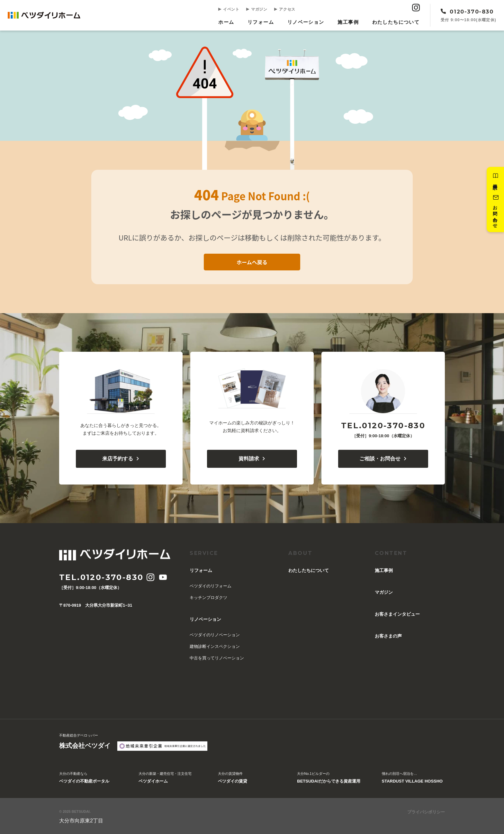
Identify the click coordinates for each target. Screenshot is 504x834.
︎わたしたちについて (396, 22)
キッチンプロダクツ (208, 598)
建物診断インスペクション (215, 646)
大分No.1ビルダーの (328, 778)
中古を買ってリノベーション (217, 658)
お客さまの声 (388, 636)
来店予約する (121, 459)
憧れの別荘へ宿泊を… (412, 778)
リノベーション (307, 22)
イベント (230, 9)
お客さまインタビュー (397, 614)
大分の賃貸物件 (233, 778)
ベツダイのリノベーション (215, 635)
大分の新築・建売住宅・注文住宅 (165, 778)
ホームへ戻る (252, 262)
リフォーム (262, 22)
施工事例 (349, 22)
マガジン (258, 9)
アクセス (286, 9)
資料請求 (495, 178)
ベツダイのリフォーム (211, 586)
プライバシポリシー (426, 812)
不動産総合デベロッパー (85, 742)
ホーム (228, 22)
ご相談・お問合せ (383, 459)
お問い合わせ (495, 211)
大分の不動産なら (84, 778)
